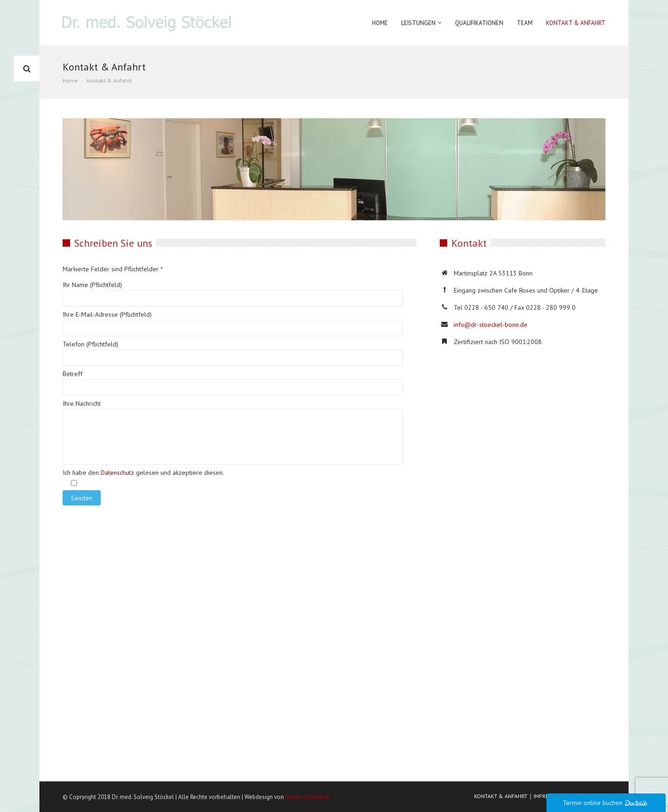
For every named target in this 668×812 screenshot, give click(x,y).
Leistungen (418, 23)
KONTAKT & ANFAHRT (501, 796)
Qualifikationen (479, 23)
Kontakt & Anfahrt (576, 23)
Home (380, 23)
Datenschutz (117, 473)
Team (525, 23)
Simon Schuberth (307, 797)
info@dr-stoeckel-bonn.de (491, 325)
